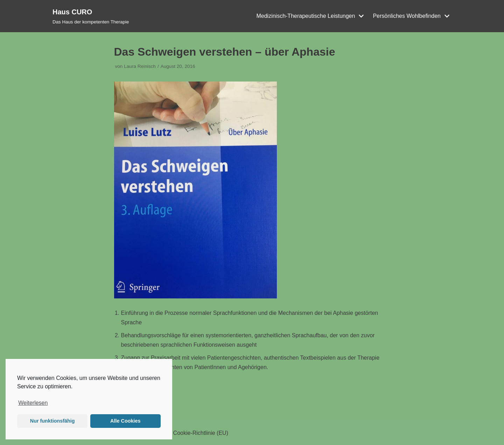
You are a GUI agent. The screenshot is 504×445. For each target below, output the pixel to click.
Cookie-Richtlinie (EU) (201, 433)
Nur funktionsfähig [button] (52, 421)
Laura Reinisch (140, 66)
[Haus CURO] (91, 16)
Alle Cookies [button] (125, 421)
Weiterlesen (33, 403)
